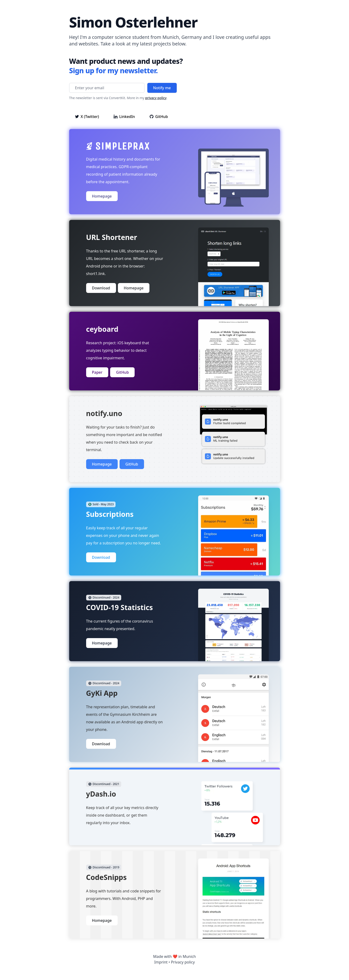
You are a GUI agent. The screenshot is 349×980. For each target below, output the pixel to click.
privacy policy (156, 98)
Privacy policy (183, 962)
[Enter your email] (107, 88)
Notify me (162, 88)
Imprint (161, 962)
